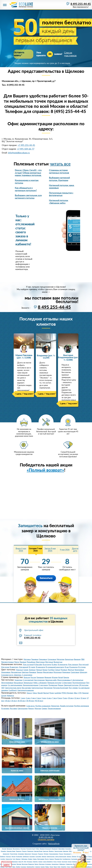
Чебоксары (24, 859)
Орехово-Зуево (11, 851)
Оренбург (64, 867)
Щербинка (26, 857)
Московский (67, 854)
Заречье (44, 857)
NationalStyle (54, 844)
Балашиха (9, 849)
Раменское (30, 851)
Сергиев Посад (38, 851)
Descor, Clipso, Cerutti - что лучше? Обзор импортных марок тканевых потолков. (28, 173)
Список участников (70, 53)
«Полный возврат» (45, 470)
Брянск (37, 864)
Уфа (25, 862)
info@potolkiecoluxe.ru (19, 153)
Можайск (3, 851)
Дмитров (23, 849)
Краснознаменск (54, 854)
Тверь (14, 867)
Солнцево (38, 857)
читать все (60, 164)
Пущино (24, 851)
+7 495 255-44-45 (26, 145)
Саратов (38, 867)
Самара (43, 867)
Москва (4, 849)
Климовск (68, 849)
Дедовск (46, 854)
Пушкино (41, 854)
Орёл (59, 867)
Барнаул (18, 859)
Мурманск (29, 862)
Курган (59, 862)
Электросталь (51, 857)
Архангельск (55, 864)
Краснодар (9, 859)
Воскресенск (16, 849)
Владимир (31, 864)
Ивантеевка (61, 849)
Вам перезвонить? (81, 7)
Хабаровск (62, 864)
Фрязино (51, 851)
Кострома (65, 862)
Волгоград (25, 864)
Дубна (37, 849)
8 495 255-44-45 (81, 4)
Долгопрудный (31, 849)
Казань (35, 859)
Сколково (32, 857)
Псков (51, 867)
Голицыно (35, 854)
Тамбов (18, 867)
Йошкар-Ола (58, 859)
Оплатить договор (46, 840)
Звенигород (28, 854)
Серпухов (46, 851)
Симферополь (67, 859)
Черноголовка (58, 851)
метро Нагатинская (61, 857)
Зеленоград (6, 854)
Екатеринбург (31, 867)
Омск (69, 867)
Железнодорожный (45, 849)
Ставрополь (69, 864)
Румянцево (19, 857)
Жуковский (55, 849)
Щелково (66, 851)
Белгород (42, 864)
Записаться (46, 578)
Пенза (55, 867)
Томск (10, 867)
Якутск (47, 859)
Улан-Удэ (21, 862)
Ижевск (30, 859)
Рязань (47, 867)
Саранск (52, 859)
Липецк (40, 862)
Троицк (61, 854)
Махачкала (15, 862)
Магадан (35, 862)
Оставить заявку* (23, 53)
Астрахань (48, 864)
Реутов (14, 857)
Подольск (19, 851)
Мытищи (9, 857)
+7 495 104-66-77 (26, 149)
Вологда (19, 864)
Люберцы (3, 857)
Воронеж (13, 864)
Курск (55, 862)
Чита (14, 859)
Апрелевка (21, 854)
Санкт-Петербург (48, 862)
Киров (70, 862)
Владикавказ (41, 859)
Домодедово (14, 854)
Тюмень (2, 867)
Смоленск (23, 867)
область (69, 857)
